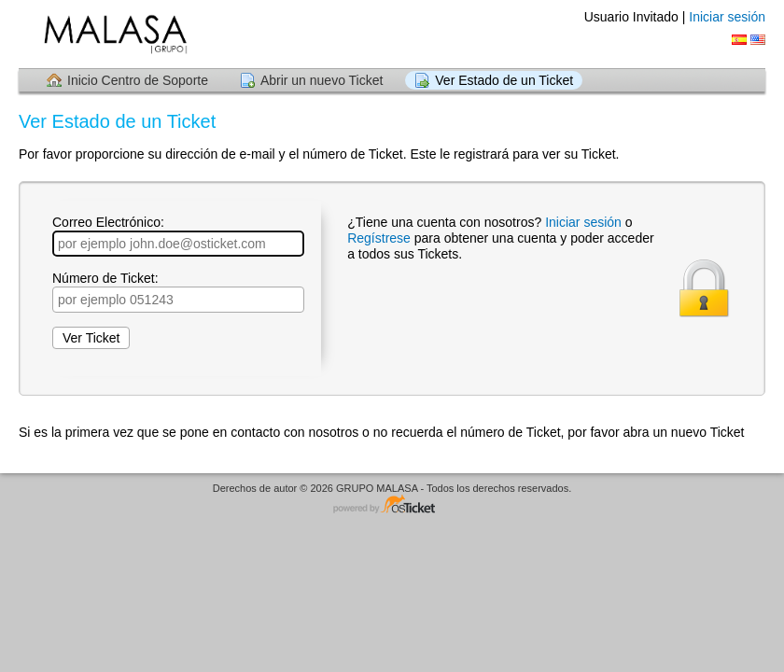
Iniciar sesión (727, 17)
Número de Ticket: (178, 292)
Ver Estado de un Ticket (504, 80)
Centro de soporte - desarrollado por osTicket (392, 505)
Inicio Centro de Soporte (138, 80)
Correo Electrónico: (178, 236)
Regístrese (381, 238)
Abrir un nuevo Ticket (322, 80)
